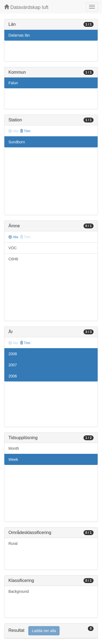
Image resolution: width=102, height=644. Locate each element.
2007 (13, 365)
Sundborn (17, 142)
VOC (13, 248)
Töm (25, 131)
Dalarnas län (19, 35)
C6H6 (13, 259)
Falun (13, 83)
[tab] (51, 631)
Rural (13, 543)
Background (19, 591)
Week (13, 459)
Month (14, 448)
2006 (13, 376)
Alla (13, 237)
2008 (13, 354)
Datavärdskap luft (26, 7)
